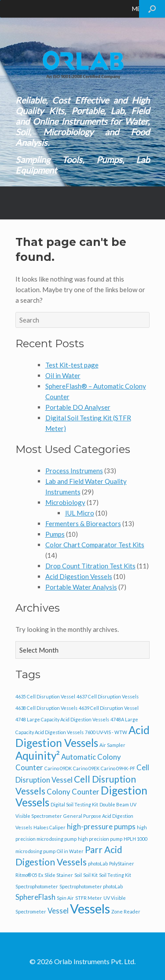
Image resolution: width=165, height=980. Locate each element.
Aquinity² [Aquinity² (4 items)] (38, 755)
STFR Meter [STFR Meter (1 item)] (89, 898)
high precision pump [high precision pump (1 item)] (100, 839)
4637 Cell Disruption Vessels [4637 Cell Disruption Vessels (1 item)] (108, 696)
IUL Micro (80, 513)
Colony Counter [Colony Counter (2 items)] (73, 792)
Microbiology (65, 502)
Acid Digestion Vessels (79, 576)
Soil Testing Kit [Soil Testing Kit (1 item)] (115, 875)
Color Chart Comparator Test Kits (95, 545)
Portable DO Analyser (78, 407)
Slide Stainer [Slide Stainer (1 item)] (59, 875)
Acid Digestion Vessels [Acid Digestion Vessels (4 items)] (82, 736)
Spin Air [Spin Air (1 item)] (65, 898)
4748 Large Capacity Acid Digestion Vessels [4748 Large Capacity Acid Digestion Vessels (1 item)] (62, 719)
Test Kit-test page (72, 365)
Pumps (55, 534)
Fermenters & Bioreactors (83, 523)
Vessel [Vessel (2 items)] (58, 911)
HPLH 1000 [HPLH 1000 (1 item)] (136, 839)
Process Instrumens (74, 471)
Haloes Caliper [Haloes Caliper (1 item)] (49, 827)
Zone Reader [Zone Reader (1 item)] (126, 911)
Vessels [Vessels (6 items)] (90, 908)
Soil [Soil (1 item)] (78, 875)
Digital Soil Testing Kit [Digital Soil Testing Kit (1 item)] (74, 804)
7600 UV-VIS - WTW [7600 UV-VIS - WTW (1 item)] (106, 732)
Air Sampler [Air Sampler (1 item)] (112, 745)
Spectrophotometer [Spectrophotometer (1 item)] (37, 886)
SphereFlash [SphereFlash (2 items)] (35, 897)
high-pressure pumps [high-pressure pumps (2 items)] (101, 826)
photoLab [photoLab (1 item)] (98, 863)
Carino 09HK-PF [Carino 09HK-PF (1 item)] (118, 768)
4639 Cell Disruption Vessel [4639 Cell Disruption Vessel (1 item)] (109, 708)
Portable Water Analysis (81, 587)
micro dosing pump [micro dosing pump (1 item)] (35, 851)
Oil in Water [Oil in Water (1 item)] (70, 851)
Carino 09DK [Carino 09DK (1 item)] (58, 768)
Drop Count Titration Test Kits (90, 566)
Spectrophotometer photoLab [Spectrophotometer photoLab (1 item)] (91, 886)
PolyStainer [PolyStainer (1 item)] (122, 863)
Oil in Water (63, 375)
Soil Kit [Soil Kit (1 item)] (90, 875)
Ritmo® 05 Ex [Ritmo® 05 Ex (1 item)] (29, 875)
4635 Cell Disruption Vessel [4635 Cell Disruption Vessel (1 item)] (45, 696)
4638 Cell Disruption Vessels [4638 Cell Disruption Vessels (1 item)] (46, 708)
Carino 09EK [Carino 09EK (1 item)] (86, 768)
